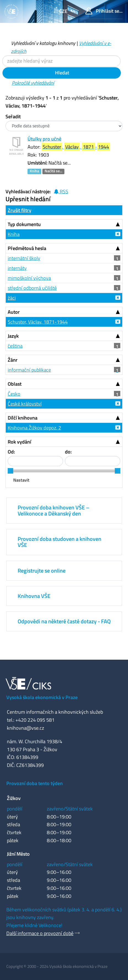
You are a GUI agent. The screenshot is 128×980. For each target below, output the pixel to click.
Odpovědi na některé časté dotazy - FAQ (64, 621)
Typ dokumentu (24, 224)
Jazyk (13, 336)
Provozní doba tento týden (35, 783)
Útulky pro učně (44, 139)
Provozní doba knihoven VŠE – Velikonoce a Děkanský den (53, 510)
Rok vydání (19, 442)
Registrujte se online (42, 570)
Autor (14, 312)
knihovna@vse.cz (25, 728)
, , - (76, 147)
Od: (11, 452)
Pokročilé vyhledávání (33, 83)
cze (64, 11)
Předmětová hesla (27, 248)
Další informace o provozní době (40, 933)
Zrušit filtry (20, 210)
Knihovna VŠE (34, 596)
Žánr (13, 360)
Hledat (62, 73)
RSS (61, 191)
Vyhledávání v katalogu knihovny (43, 43)
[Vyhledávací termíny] (61, 61)
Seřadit (13, 116)
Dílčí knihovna (23, 418)
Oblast (15, 384)
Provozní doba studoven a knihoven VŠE (59, 542)
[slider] (10, 471)
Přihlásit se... (104, 11)
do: (68, 452)
